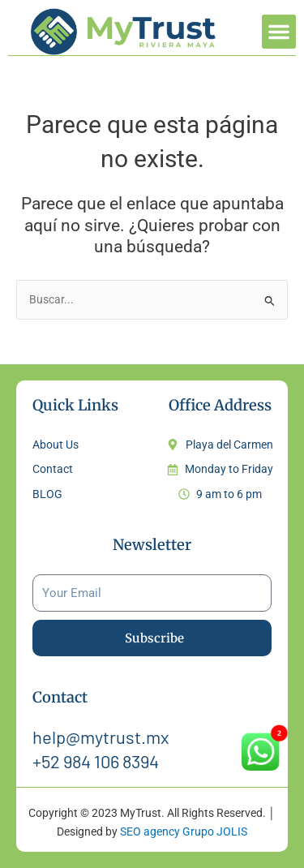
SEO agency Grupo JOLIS (184, 831)
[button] (279, 32)
